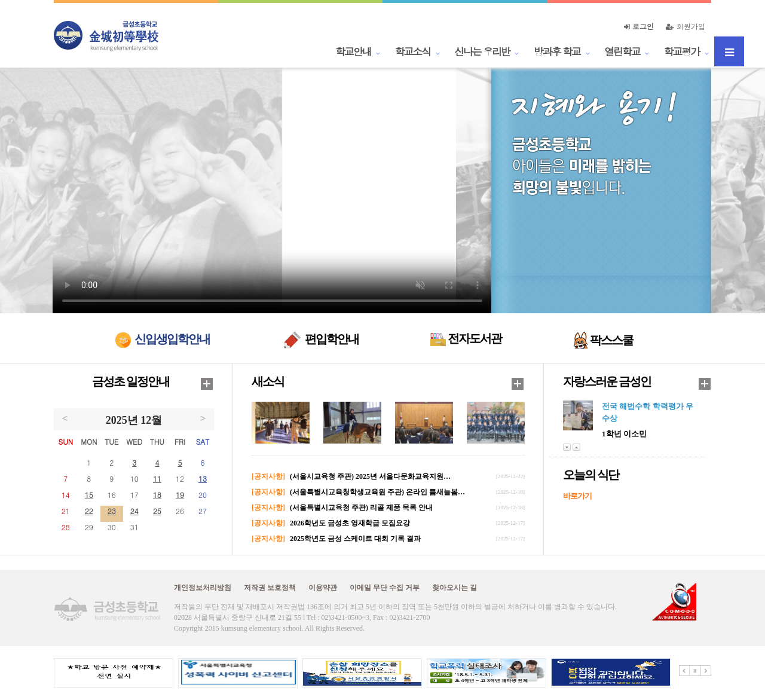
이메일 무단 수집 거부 (385, 588)
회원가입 (686, 26)
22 (89, 511)
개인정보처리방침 (203, 588)
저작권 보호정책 (270, 588)
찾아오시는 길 (455, 588)
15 (89, 495)
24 (134, 511)
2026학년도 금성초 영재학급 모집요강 (350, 523)
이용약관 (323, 588)
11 (157, 479)
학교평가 (682, 51)
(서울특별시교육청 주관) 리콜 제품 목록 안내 (361, 508)
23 (112, 511)
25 (157, 511)
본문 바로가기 (0, 0)
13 (203, 479)
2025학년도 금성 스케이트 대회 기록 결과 (355, 539)
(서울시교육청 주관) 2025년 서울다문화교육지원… (370, 476)
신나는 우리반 (482, 51)
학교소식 (413, 51)
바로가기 (577, 496)
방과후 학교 (557, 51)
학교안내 (353, 51)
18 (157, 495)
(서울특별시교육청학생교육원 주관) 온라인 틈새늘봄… (377, 492)
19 (180, 495)
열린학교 (622, 51)
